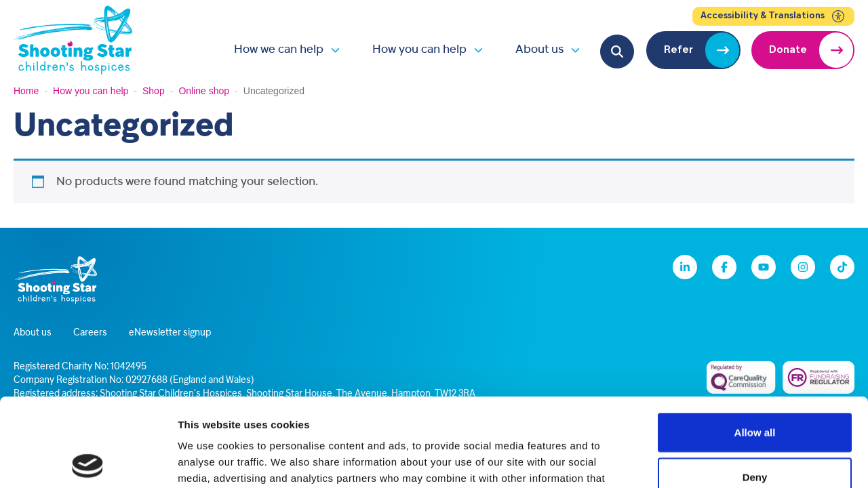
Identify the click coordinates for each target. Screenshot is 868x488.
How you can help (419, 50)
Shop (154, 91)
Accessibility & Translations (773, 16)
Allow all (755, 344)
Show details (712, 461)
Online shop (204, 91)
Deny (755, 389)
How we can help (279, 50)
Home (26, 91)
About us (539, 50)
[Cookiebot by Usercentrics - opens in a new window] (88, 462)
